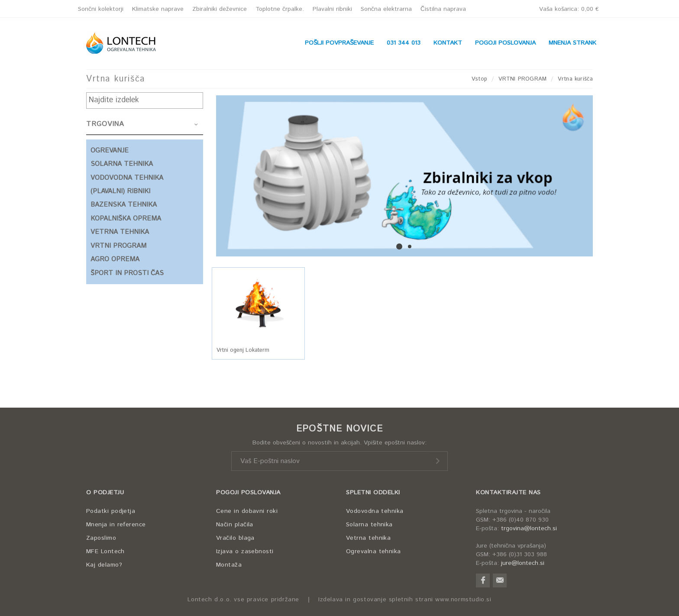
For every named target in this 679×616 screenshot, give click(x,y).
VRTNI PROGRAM (522, 79)
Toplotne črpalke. (280, 9)
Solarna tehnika (369, 525)
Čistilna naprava (443, 9)
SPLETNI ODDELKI (373, 493)
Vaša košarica (569, 9)
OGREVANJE (110, 151)
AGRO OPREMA (115, 259)
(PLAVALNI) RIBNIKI (120, 191)
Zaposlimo (101, 538)
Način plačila (235, 525)
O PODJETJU (105, 493)
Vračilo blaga (235, 538)
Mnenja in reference (116, 525)
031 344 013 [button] (404, 43)
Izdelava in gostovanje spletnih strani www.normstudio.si (405, 600)
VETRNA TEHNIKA (120, 232)
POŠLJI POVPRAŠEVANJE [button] (339, 43)
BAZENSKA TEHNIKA (124, 205)
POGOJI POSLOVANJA (248, 493)
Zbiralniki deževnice (220, 9)
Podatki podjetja (111, 511)
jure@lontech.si (523, 563)
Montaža (229, 565)
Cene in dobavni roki (247, 511)
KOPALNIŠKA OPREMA (126, 219)
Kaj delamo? (104, 565)
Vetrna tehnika (368, 538)
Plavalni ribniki (332, 9)
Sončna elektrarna (386, 9)
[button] (258, 303)
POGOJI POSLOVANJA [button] (505, 43)
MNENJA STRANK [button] (572, 43)
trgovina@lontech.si (529, 528)
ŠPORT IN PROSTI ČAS (127, 273)
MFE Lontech (105, 551)
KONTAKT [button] (448, 43)
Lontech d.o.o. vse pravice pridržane (243, 600)
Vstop (479, 79)
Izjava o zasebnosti (245, 551)
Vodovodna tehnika (375, 511)
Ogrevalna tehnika (373, 551)
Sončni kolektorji (101, 9)
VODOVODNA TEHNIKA (127, 178)
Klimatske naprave (158, 9)
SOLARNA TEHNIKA (122, 164)
